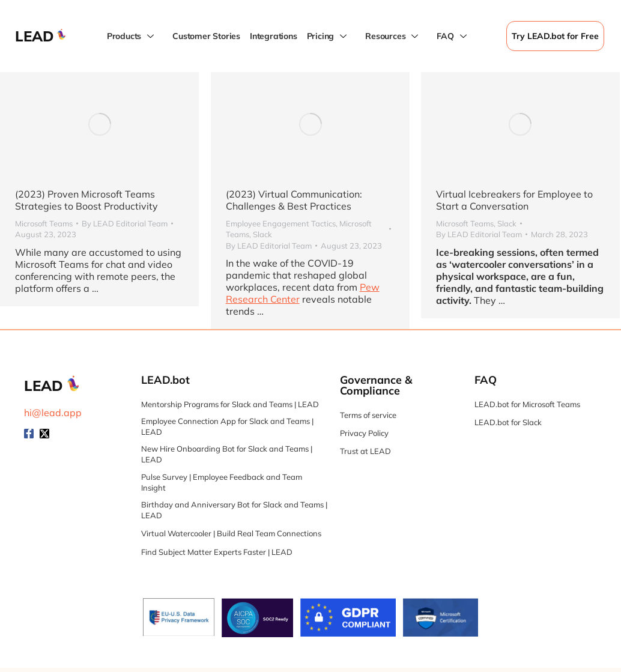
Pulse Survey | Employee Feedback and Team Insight (222, 482)
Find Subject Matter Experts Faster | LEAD (217, 552)
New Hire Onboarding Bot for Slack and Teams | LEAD (227, 454)
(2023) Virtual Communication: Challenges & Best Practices (292, 200)
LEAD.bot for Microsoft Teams (527, 404)
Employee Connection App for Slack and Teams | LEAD (227, 426)
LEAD (35, 36)
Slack (261, 234)
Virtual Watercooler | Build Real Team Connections (231, 533)
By (125, 223)
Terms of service (368, 415)
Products (132, 37)
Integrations (274, 36)
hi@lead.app (53, 413)
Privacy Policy (364, 433)
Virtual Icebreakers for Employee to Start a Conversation (512, 200)
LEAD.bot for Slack (508, 422)
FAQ (453, 37)
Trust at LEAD (365, 451)
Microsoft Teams (44, 223)
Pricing (329, 37)
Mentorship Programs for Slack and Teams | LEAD (230, 404)
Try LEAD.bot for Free (555, 36)
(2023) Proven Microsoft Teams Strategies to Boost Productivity (86, 200)
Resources (393, 37)
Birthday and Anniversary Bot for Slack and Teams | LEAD (234, 510)
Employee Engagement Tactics (279, 223)
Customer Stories (206, 36)
